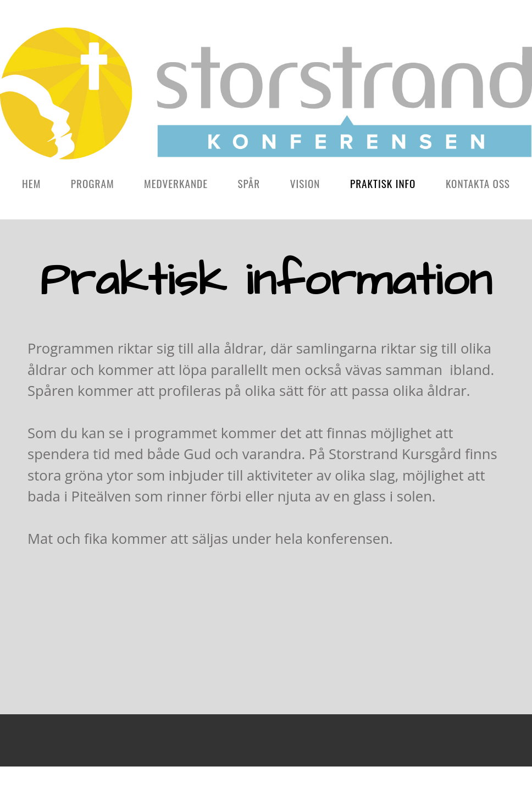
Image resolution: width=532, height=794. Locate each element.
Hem (31, 183)
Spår (249, 183)
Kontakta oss (478, 183)
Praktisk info (383, 183)
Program (93, 183)
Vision (305, 183)
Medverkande (176, 183)
